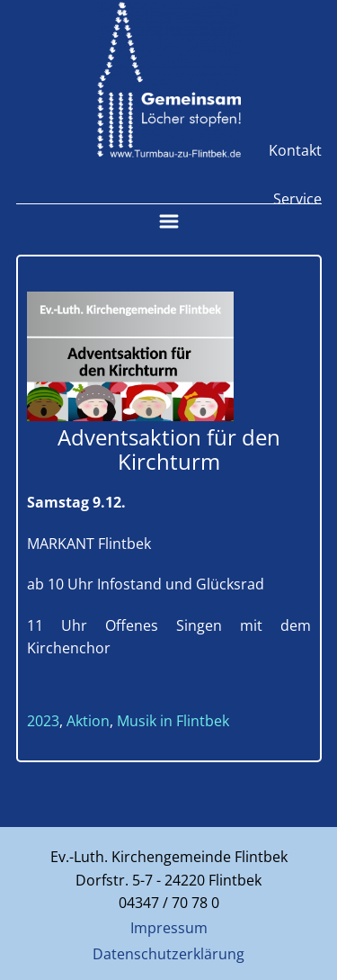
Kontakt (295, 150)
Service (297, 199)
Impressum (169, 928)
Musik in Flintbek (173, 721)
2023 (43, 721)
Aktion (88, 721)
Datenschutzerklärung (168, 954)
